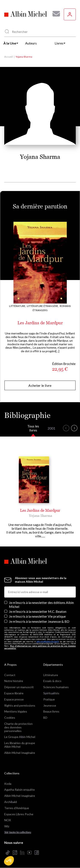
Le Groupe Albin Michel (20, 737)
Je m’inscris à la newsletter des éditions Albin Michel (41, 605)
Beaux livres (51, 711)
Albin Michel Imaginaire (20, 753)
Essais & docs (52, 681)
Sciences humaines (56, 687)
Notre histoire (14, 681)
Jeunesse (50, 705)
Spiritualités (51, 693)
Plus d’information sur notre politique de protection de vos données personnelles (40, 647)
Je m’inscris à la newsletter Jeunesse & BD (39, 621)
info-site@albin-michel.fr (48, 641)
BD (45, 718)
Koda (8, 784)
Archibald (11, 802)
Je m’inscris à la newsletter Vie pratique (37, 616)
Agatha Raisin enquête (20, 790)
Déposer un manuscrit (19, 687)
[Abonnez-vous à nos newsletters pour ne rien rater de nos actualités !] (55, 14)
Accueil (9, 57)
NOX (8, 820)
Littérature (51, 675)
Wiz (7, 826)
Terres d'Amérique (17, 808)
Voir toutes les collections (18, 832)
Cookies (10, 718)
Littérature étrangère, (43, 306)
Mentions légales (16, 711)
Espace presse (14, 699)
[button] (9, 861)
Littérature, (18, 306)
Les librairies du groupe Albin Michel (20, 745)
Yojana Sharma (41, 516)
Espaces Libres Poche (19, 814)
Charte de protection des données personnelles (18, 727)
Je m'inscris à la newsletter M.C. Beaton (38, 611)
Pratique (49, 699)
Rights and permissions (20, 705)
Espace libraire (14, 693)
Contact (10, 675)
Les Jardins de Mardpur (40, 323)
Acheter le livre (40, 385)
